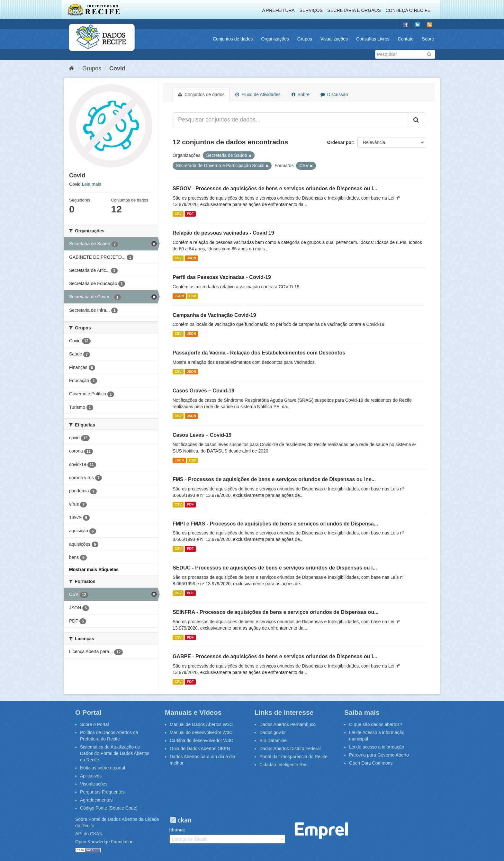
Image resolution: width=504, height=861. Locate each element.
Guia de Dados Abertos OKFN (200, 749)
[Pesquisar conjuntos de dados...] (290, 120)
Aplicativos (91, 776)
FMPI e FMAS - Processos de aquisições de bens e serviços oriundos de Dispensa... (275, 524)
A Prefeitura (279, 10)
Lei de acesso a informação (377, 747)
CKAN (180, 820)
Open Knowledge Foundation (104, 842)
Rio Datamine (273, 740)
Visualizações (334, 39)
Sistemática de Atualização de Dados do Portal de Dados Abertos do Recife (115, 753)
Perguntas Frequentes (102, 792)
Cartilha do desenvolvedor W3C (202, 740)
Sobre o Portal (94, 724)
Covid (117, 68)
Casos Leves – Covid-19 (202, 435)
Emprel (321, 831)
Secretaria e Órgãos (354, 10)
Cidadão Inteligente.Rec (283, 765)
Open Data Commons (371, 763)
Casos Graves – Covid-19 (203, 391)
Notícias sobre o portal (103, 768)
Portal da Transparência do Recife (293, 757)
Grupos (305, 39)
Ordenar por (340, 142)
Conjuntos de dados (233, 39)
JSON (191, 258)
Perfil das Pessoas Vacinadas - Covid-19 (222, 277)
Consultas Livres (373, 39)
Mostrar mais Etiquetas (94, 570)
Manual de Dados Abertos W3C (201, 724)
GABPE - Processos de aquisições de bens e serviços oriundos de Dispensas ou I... (275, 656)
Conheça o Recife (408, 10)
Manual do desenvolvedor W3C (201, 732)
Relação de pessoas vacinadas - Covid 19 (223, 233)
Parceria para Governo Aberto (379, 755)
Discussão (334, 94)
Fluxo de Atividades (258, 94)
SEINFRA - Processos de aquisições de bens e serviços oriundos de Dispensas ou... (276, 612)
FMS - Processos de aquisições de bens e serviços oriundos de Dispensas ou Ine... (274, 479)
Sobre (428, 39)
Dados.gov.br (273, 732)
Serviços (311, 10)
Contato (406, 39)
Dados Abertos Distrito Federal (290, 749)
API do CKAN (89, 834)
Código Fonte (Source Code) (109, 808)
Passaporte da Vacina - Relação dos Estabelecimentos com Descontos (259, 353)
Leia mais (92, 184)
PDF (190, 214)
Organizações (275, 39)
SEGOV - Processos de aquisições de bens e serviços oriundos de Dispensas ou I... (275, 188)
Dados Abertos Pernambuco (288, 724)
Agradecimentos (96, 800)
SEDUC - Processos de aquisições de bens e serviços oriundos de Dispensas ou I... (275, 568)
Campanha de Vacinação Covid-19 (214, 315)
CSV (178, 214)
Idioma (177, 830)
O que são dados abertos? (376, 724)
